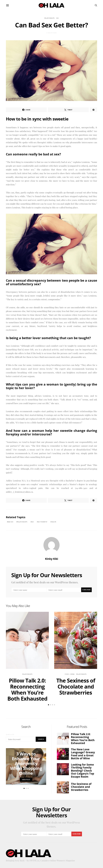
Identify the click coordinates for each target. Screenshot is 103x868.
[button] (48, 705)
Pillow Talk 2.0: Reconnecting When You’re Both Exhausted (27, 689)
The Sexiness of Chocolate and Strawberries (76, 686)
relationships (49, 18)
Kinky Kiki (52, 559)
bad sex (10, 522)
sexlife (54, 522)
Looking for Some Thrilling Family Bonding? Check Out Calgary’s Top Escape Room (83, 771)
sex (57, 18)
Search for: (10, 735)
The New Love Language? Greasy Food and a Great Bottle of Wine (83, 754)
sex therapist (42, 522)
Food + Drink (70, 674)
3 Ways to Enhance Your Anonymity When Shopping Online (26, 763)
